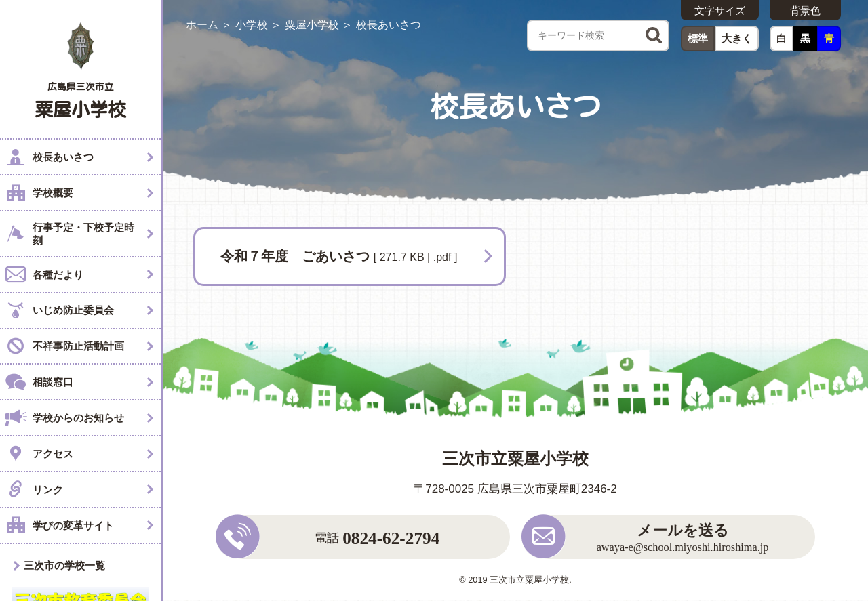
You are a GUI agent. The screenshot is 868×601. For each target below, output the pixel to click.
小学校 (252, 25)
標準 (698, 38)
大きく (737, 38)
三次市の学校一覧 (64, 565)
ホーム (202, 25)
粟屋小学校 (312, 25)
